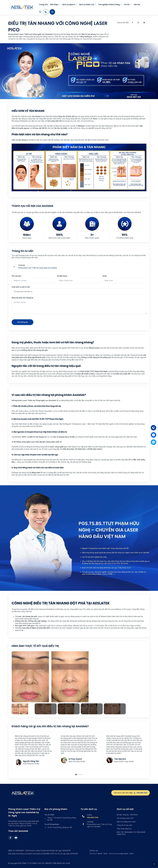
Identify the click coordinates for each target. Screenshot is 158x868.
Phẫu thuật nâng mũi (124, 829)
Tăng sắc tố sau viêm (125, 825)
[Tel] (154, 428)
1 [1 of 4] (76, 775)
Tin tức (127, 5)
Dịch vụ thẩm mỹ (87, 5)
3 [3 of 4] (80, 775)
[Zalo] (154, 442)
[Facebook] (10, 838)
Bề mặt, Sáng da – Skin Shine (127, 815)
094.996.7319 (93, 817)
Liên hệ (137, 5)
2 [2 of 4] (78, 775)
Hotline (90, 815)
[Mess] (154, 435)
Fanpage (22, 265)
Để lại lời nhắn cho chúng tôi (22, 298)
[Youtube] (16, 838)
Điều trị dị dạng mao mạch (126, 822)
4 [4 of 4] (82, 775)
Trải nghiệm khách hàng (109, 5)
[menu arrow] (59, 5)
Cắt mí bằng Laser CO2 (125, 818)
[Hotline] (46, 12)
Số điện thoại (62, 276)
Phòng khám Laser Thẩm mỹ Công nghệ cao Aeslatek (38, 268)
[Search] (40, 12)
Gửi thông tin (23, 322)
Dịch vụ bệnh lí (69, 5)
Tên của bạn (16, 276)
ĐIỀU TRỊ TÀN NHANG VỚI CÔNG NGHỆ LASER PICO (131, 833)
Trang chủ (43, 5)
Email (105, 276)
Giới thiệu (54, 5)
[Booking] (52, 12)
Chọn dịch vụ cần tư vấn (21, 287)
